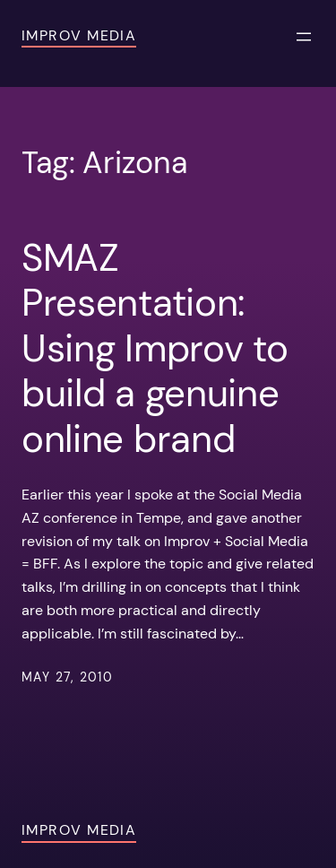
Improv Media (79, 35)
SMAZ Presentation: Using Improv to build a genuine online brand (155, 349)
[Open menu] (304, 37)
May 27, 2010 (67, 677)
